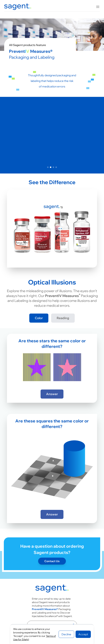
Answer (52, 394)
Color (39, 318)
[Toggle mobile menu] (98, 7)
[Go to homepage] (52, 589)
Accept (83, 634)
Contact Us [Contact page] (52, 561)
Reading (63, 318)
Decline (66, 634)
